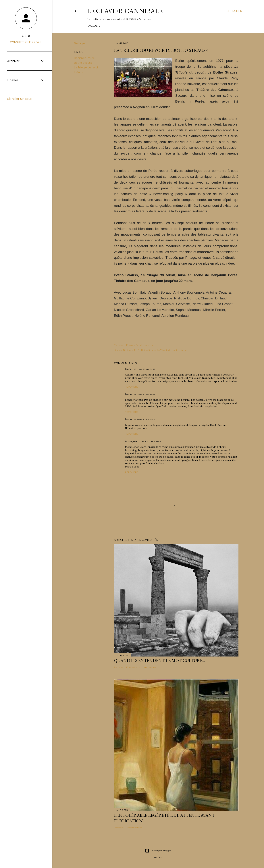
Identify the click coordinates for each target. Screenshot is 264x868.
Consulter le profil (26, 42)
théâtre (79, 72)
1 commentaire (134, 828)
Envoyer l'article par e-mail (140, 345)
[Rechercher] (232, 11)
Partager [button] (80, 43)
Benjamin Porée (84, 58)
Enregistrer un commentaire (141, 667)
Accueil (94, 26)
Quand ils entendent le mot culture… (160, 660)
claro (26, 35)
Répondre (132, 387)
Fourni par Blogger (158, 851)
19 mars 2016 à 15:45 (144, 420)
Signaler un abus (20, 99)
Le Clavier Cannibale (125, 11)
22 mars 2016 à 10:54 (150, 441)
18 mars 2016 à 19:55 (144, 394)
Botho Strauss (83, 63)
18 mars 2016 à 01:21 (144, 369)
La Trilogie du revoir (86, 68)
